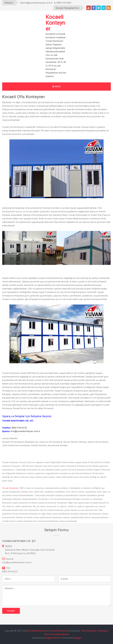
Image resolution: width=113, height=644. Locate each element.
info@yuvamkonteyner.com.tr (37, 3)
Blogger (78, 638)
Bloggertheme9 (53, 638)
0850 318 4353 (63, 3)
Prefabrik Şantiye (60, 634)
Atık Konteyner (89, 631)
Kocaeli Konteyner (37, 631)
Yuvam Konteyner (10, 488)
